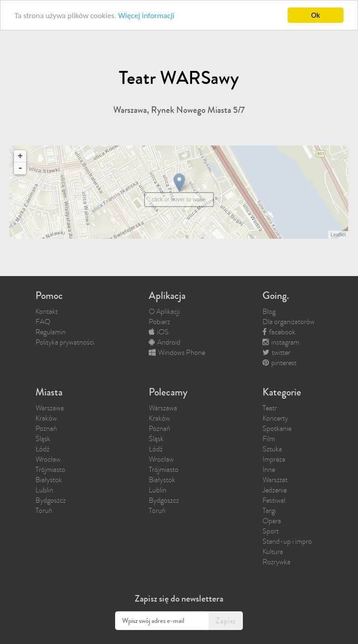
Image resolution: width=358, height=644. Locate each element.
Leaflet (338, 235)
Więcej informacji (146, 16)
